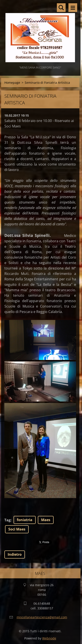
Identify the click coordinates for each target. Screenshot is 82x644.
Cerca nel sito (61, 8)
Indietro (15, 554)
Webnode (49, 638)
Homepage (12, 83)
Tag (7, 520)
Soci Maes (17, 529)
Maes (46, 520)
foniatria (25, 520)
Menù (73, 8)
